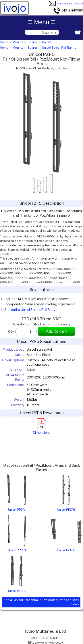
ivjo (14, 8)
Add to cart (56, 331)
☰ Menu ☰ (41, 22)
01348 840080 (68, 10)
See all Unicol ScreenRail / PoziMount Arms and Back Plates (41, 602)
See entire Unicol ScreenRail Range (31, 310)
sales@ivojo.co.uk (66, 3)
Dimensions (42, 430)
